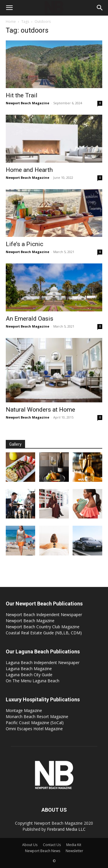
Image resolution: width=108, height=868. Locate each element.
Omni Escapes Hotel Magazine (34, 729)
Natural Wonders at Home (40, 410)
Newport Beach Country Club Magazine (43, 627)
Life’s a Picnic (24, 244)
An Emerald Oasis (30, 319)
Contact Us (52, 845)
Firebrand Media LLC (66, 829)
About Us (30, 845)
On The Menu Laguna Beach (33, 681)
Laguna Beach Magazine (29, 669)
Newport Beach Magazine (28, 103)
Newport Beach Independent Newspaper (44, 615)
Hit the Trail (22, 95)
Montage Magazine (24, 710)
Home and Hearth (29, 170)
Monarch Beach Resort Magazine (37, 716)
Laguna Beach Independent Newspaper (43, 662)
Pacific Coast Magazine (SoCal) (35, 723)
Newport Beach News (43, 851)
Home (11, 22)
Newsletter (74, 851)
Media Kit (74, 845)
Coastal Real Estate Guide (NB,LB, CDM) (44, 633)
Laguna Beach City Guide (29, 675)
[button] (9, 8)
